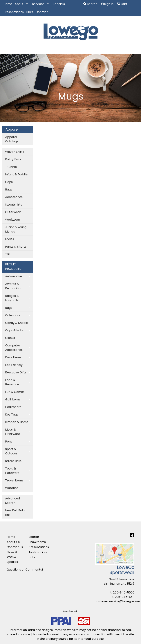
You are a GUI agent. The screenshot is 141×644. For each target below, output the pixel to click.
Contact (42, 12)
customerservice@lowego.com (117, 601)
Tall (8, 254)
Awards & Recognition (14, 286)
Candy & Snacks (17, 323)
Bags (9, 189)
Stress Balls (13, 461)
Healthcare (13, 407)
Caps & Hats (14, 330)
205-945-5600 (124, 592)
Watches (12, 488)
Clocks (10, 338)
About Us (13, 542)
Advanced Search (12, 501)
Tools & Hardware (12, 471)
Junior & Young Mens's (16, 229)
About (19, 4)
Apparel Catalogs (12, 139)
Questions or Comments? (25, 570)
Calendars (13, 315)
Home (8, 4)
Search (90, 4)
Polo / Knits (13, 159)
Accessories (14, 197)
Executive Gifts (16, 372)
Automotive (14, 276)
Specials (59, 4)
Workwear (13, 220)
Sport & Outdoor (11, 451)
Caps (9, 182)
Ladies (10, 239)
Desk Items (13, 357)
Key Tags (12, 414)
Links (30, 12)
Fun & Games (15, 392)
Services (38, 4)
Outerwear (13, 212)
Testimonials (37, 552)
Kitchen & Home (17, 422)
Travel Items (14, 480)
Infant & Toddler (17, 174)
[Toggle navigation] (6, 50)
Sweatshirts (14, 205)
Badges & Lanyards (12, 298)
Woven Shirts (15, 152)
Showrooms (37, 542)
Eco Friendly (14, 365)
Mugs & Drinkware (13, 432)
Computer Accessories (14, 348)
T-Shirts (11, 167)
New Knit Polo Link (15, 513)
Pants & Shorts (16, 247)
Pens (9, 441)
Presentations (14, 12)
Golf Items (13, 399)
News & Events (12, 554)
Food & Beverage (12, 382)
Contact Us (15, 547)
